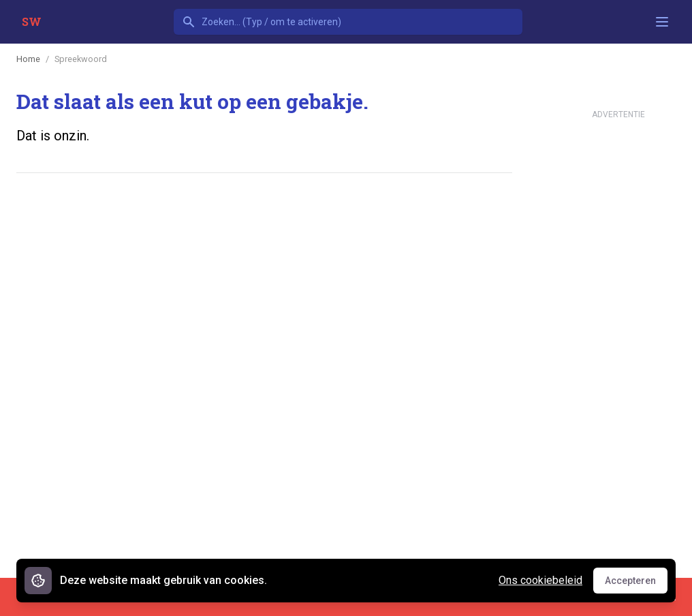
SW (32, 21)
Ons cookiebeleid (540, 580)
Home (28, 59)
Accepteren (636, 584)
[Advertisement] (264, 226)
